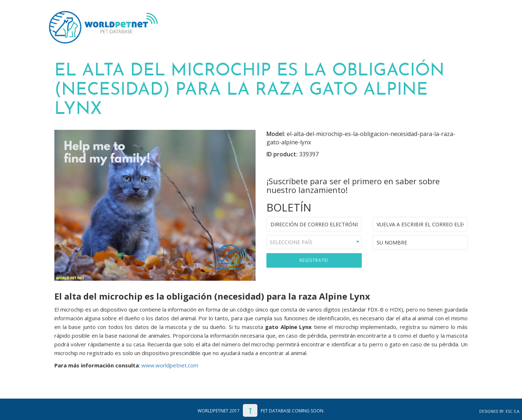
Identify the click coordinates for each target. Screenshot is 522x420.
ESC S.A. (513, 411)
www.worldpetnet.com (170, 365)
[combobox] (314, 242)
